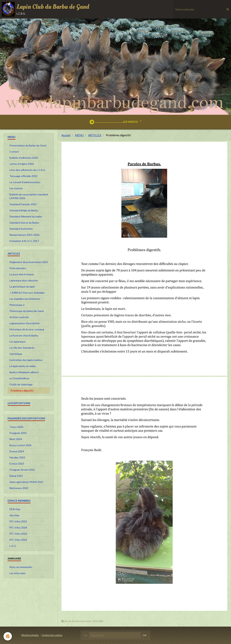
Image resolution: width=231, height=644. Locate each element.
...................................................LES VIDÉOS (114, 122)
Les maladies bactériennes (25, 299)
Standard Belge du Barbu (24, 210)
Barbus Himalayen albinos (24, 372)
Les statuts (16, 188)
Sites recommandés (21, 567)
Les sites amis (18, 573)
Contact (14, 152)
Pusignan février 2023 (22, 470)
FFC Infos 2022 (18, 540)
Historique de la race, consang (27, 329)
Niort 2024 (16, 439)
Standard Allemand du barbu (26, 216)
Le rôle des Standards (22, 348)
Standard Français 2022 (23, 204)
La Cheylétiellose (19, 378)
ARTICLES (95, 135)
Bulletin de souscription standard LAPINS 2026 (29, 196)
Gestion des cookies (52, 635)
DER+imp (15, 509)
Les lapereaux (17, 342)
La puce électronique (22, 274)
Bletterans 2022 (19, 488)
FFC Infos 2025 (18, 521)
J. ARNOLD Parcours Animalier (27, 293)
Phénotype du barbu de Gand (27, 311)
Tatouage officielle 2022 (23, 176)
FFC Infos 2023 (18, 534)
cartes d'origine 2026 (22, 164)
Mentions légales (30, 635)
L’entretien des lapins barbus (26, 360)
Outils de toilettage (21, 384)
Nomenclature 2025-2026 (24, 235)
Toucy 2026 (16, 427)
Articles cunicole (19, 317)
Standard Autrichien (21, 229)
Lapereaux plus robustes (24, 280)
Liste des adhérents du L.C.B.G (27, 170)
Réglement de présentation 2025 (29, 262)
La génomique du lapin (22, 287)
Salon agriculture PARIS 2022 (26, 482)
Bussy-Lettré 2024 (20, 445)
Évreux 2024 (17, 451)
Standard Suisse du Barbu (24, 223)
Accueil (66, 135)
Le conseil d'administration (25, 182)
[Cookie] (8, 636)
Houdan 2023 (17, 457)
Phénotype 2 (17, 305)
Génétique (16, 354)
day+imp (14, 515)
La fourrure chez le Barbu (24, 335)
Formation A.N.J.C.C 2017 (24, 241)
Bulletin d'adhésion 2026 (24, 158)
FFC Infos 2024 (18, 527)
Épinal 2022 (16, 476)
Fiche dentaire (18, 268)
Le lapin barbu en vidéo (23, 366)
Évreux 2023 (17, 464)
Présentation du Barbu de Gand (28, 145)
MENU (79, 135)
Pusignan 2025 (18, 433)
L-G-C (13, 546)
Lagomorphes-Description (25, 323)
